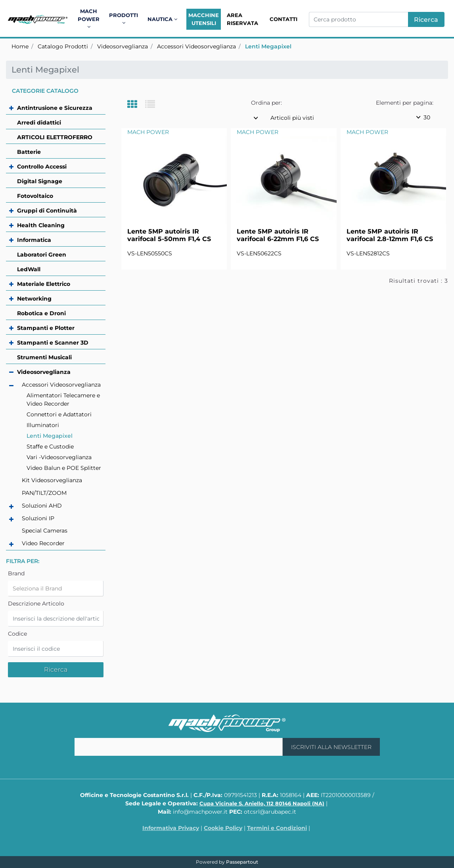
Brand (16, 573)
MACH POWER (148, 132)
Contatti (284, 19)
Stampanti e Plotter (46, 328)
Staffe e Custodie (50, 446)
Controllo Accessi (42, 167)
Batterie (29, 152)
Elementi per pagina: (405, 103)
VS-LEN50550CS (150, 253)
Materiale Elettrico (44, 284)
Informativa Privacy (171, 828)
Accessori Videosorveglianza (196, 46)
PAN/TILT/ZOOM (44, 493)
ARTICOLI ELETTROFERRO (55, 137)
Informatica (34, 240)
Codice (17, 634)
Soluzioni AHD (42, 506)
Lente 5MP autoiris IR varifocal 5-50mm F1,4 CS (169, 235)
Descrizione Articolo (36, 604)
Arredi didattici (39, 123)
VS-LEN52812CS (368, 253)
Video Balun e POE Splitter (64, 468)
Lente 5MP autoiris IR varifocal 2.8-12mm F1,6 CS (390, 235)
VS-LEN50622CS (259, 253)
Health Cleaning (41, 225)
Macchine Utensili (204, 19)
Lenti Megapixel (268, 46)
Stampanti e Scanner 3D (53, 343)
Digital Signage (40, 181)
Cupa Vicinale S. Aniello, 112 (262, 803)
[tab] (136, 105)
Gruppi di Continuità (47, 211)
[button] (426, 19)
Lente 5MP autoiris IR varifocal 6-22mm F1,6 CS (278, 235)
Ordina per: (266, 103)
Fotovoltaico (35, 196)
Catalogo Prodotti (63, 46)
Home (20, 46)
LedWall (29, 269)
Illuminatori (43, 425)
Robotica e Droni (41, 313)
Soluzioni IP (38, 518)
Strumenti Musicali (44, 357)
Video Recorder (43, 543)
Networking (34, 299)
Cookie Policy (223, 828)
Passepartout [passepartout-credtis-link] (242, 862)
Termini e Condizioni (277, 828)
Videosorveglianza (123, 46)
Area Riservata (242, 19)
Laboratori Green (42, 255)
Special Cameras (45, 531)
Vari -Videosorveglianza (59, 457)
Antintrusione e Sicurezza (55, 108)
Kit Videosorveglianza (52, 480)
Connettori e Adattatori (59, 414)
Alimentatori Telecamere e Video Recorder (63, 400)
